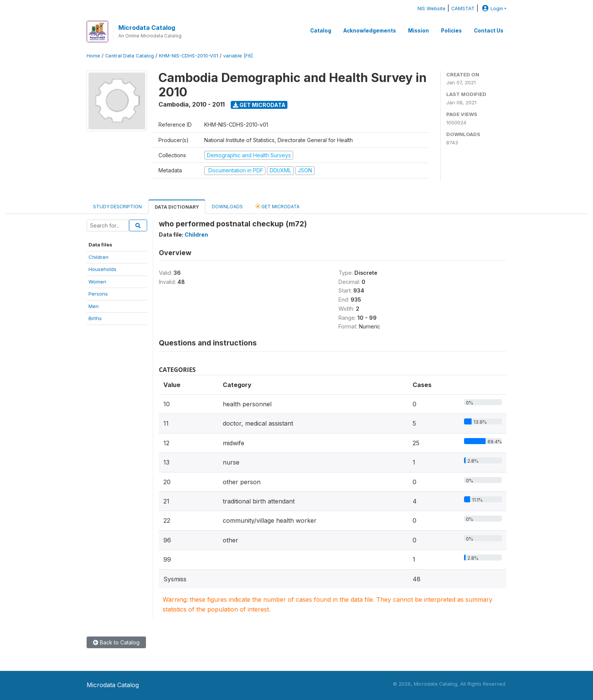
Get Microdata (259, 105)
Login (492, 9)
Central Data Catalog (130, 56)
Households (102, 269)
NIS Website (432, 9)
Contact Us (489, 31)
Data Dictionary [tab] (177, 207)
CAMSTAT (463, 9)
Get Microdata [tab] (278, 206)
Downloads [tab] (227, 207)
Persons (98, 294)
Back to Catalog (116, 642)
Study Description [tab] (117, 207)
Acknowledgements (370, 31)
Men (94, 306)
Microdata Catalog (147, 28)
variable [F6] (238, 56)
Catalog (321, 31)
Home (93, 56)
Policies (451, 31)
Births (95, 318)
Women (97, 282)
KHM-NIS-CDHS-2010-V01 (189, 56)
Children (99, 257)
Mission (418, 31)
